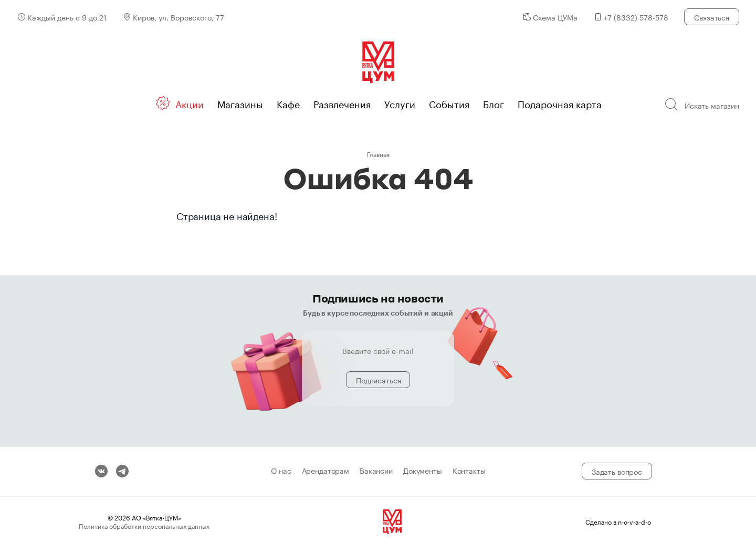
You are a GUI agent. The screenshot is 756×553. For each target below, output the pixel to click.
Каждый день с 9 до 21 (67, 17)
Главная (378, 154)
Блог (493, 103)
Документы (423, 471)
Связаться (712, 17)
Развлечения (342, 103)
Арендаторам (325, 471)
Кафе (288, 103)
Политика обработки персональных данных (144, 525)
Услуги (400, 103)
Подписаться (378, 380)
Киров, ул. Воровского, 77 (178, 17)
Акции (190, 103)
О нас (281, 471)
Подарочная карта (560, 103)
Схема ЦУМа (555, 17)
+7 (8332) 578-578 (636, 17)
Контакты (469, 471)
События (449, 103)
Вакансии (376, 471)
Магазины (240, 103)
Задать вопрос (617, 471)
